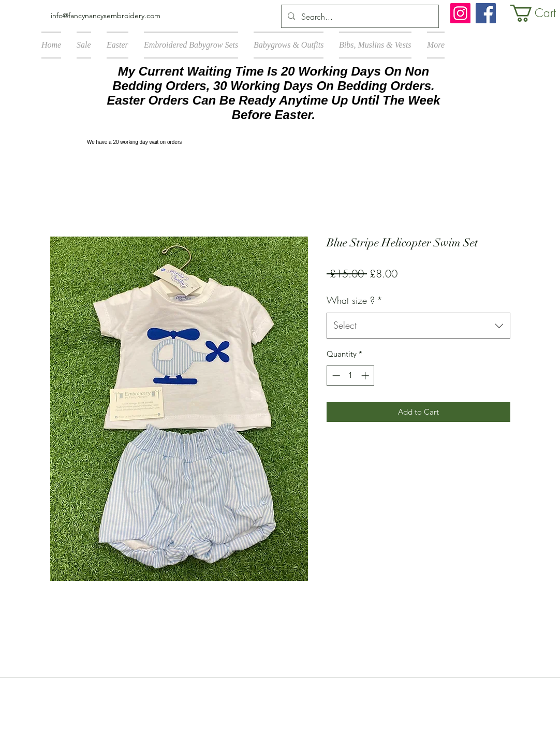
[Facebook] (486, 13)
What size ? (355, 300)
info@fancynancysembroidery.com (106, 16)
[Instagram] (460, 13)
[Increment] (366, 376)
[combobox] (418, 326)
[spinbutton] (351, 376)
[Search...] (359, 17)
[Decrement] (335, 376)
